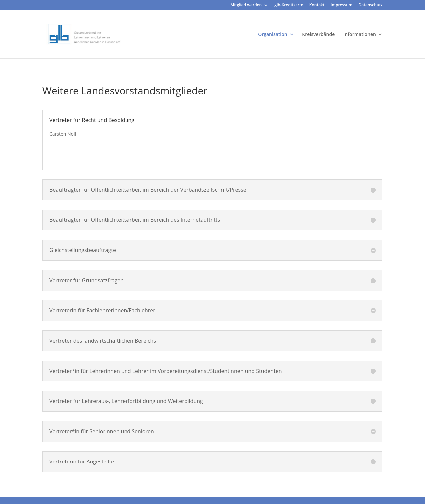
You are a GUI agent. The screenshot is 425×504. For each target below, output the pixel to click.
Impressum (341, 5)
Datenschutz (370, 5)
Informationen (360, 35)
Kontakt (317, 5)
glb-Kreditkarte (289, 5)
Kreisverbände (318, 35)
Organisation (273, 35)
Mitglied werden (246, 5)
